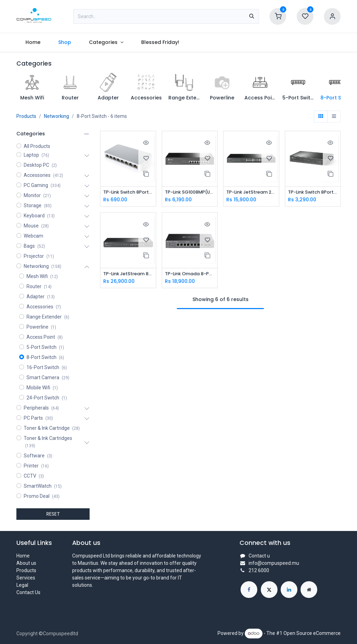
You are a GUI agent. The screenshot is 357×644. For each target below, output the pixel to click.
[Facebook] (249, 590)
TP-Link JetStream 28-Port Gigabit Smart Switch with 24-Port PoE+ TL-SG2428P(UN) (251, 192)
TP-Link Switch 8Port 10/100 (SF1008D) (128, 192)
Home (23, 556)
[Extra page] (309, 590)
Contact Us (28, 592)
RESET (53, 514)
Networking (56, 116)
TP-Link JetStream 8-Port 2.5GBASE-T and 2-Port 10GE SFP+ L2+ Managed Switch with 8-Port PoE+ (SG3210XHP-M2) (128, 274)
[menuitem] (33, 42)
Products (26, 116)
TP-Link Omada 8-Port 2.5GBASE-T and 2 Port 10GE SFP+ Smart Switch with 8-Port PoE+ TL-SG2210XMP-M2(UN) (190, 274)
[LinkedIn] (289, 590)
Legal (22, 585)
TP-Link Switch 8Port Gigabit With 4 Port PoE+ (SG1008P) (313, 192)
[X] (269, 590)
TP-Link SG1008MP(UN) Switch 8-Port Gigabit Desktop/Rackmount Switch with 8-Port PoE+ (190, 192)
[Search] (252, 16)
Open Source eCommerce (312, 633)
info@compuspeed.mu (274, 563)
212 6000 (259, 570)
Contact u (259, 556)
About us (26, 563)
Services (26, 578)
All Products (37, 146)
